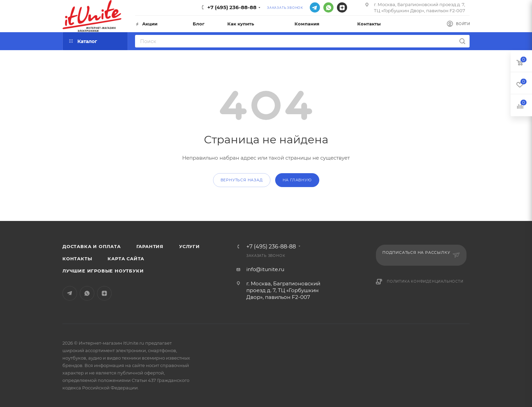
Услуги (189, 246)
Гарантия (150, 246)
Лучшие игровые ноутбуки (103, 271)
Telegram (315, 7)
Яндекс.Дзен (342, 7)
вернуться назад (242, 180)
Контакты (77, 259)
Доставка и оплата (92, 246)
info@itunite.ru (265, 269)
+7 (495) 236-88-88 (232, 7)
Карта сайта (126, 259)
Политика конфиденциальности (425, 281)
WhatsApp (328, 7)
